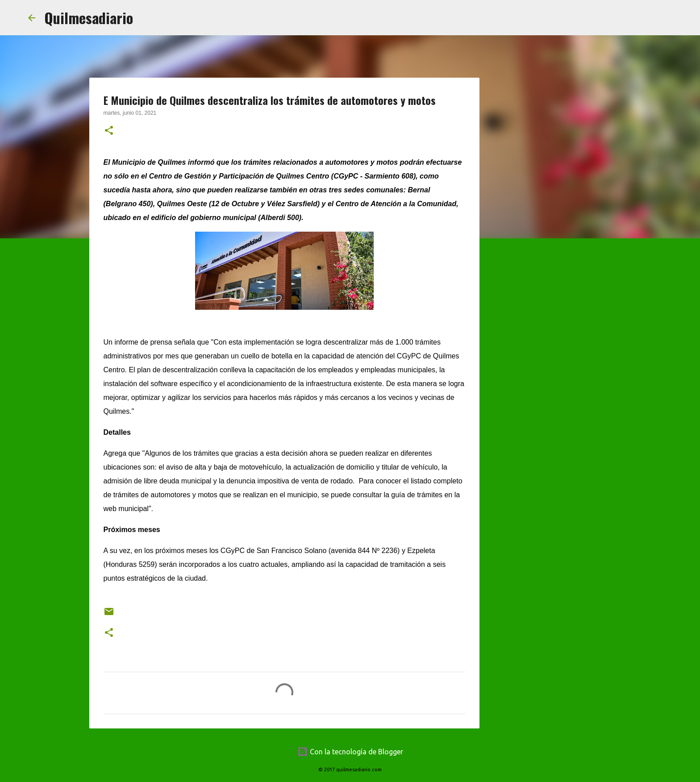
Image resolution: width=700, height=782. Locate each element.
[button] (109, 131)
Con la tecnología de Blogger (350, 752)
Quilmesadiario (89, 18)
